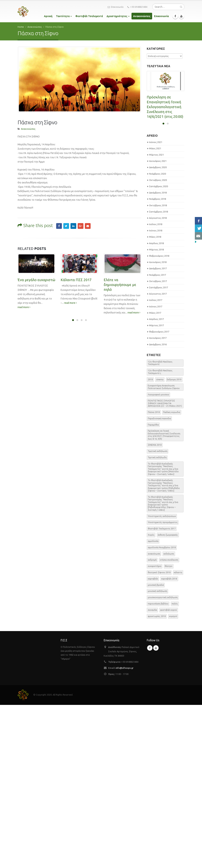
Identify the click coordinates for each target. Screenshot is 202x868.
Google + (81, 221)
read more (24, 302)
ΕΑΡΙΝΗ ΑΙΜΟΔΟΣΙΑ (164, 247)
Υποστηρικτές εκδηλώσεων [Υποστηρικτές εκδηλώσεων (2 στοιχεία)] (162, 679)
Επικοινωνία (116, 7)
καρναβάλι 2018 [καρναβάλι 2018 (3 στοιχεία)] (169, 742)
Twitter (66, 221)
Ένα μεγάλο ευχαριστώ (36, 275)
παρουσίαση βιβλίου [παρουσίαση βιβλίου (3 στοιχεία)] (158, 767)
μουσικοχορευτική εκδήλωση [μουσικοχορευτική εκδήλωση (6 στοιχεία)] (163, 760)
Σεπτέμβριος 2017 (158, 450)
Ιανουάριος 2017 (158, 501)
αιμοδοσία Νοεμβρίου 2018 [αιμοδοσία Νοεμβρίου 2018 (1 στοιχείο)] (162, 710)
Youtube (156, 811)
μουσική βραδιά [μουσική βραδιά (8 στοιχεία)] (156, 748)
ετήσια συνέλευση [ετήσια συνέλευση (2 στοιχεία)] (169, 723)
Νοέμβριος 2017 (158, 438)
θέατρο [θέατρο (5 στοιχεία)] (169, 729)
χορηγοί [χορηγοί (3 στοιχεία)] (173, 779)
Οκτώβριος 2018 (158, 368)
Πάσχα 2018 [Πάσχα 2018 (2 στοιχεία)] (154, 575)
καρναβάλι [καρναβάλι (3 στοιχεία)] (153, 742)
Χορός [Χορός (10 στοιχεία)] (151, 698)
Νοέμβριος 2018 (158, 362)
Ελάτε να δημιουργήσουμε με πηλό (120, 279)
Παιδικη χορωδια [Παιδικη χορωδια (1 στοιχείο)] (172, 575)
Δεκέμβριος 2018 (158, 356)
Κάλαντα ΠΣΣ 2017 (76, 275)
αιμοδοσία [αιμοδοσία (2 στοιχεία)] (153, 704)
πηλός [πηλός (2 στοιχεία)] (175, 767)
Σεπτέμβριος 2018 (158, 375)
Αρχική (48, 16)
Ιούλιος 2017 (156, 463)
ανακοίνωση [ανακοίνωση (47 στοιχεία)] (154, 717)
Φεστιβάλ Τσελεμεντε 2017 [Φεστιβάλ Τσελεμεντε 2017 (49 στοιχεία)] (162, 692)
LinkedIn (73, 221)
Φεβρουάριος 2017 (159, 495)
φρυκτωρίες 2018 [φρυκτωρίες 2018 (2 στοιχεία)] (157, 779)
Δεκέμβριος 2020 (158, 330)
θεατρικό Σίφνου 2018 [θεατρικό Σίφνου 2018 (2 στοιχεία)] (159, 735)
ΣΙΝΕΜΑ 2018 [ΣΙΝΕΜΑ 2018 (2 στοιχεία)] (155, 608)
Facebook (59, 221)
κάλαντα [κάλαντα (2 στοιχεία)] (178, 735)
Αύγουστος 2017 (158, 457)
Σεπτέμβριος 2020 (158, 349)
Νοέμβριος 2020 (158, 337)
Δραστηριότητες (117, 16)
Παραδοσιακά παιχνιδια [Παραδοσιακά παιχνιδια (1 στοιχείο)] (159, 581)
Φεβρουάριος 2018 (159, 419)
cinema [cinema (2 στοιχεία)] (160, 542)
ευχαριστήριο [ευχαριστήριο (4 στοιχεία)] (155, 729)
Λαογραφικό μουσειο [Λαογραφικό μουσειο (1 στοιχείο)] (158, 557)
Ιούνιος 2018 (156, 394)
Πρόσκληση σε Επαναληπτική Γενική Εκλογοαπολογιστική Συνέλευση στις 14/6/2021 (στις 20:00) (165, 107)
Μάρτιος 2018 (156, 412)
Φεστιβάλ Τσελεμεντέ (89, 16)
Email (88, 221)
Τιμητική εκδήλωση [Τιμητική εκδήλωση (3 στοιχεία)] (158, 614)
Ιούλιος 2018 (156, 387)
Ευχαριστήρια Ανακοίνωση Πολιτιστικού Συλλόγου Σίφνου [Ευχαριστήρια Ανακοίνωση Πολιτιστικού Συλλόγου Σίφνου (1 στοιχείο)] (164, 550)
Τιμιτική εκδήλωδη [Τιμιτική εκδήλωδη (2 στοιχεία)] (157, 621)
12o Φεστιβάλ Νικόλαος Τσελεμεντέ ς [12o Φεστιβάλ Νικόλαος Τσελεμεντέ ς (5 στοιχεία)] (160, 535)
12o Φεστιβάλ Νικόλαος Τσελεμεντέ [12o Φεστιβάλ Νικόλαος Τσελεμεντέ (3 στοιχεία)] (160, 526)
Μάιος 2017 (155, 476)
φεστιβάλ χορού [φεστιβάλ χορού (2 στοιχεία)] (169, 773)
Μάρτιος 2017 (156, 488)
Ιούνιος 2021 (156, 305)
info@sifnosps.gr (125, 831)
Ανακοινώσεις (142, 16)
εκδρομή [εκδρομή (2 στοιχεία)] (152, 723)
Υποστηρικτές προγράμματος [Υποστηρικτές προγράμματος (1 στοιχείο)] (163, 685)
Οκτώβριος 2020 (158, 343)
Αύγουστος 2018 (158, 381)
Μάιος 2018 (155, 400)
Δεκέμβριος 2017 (158, 431)
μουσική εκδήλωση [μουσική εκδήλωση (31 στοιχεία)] (158, 754)
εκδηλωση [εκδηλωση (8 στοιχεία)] (169, 717)
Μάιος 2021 (155, 311)
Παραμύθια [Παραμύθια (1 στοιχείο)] (153, 588)
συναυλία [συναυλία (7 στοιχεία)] (152, 773)
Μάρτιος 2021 (156, 318)
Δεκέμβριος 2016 (158, 507)
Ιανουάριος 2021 (158, 324)
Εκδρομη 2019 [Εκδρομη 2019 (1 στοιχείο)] (174, 542)
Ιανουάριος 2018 (158, 425)
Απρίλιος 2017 (156, 482)
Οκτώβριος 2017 (158, 444)
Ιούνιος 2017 (156, 469)
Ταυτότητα (63, 16)
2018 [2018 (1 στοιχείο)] (150, 542)
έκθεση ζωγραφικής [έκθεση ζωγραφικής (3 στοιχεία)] (168, 698)
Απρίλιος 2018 (156, 406)
